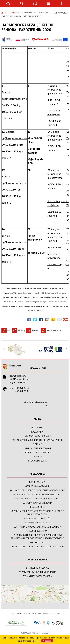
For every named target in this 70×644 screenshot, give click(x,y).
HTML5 (44, 622)
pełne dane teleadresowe (35, 402)
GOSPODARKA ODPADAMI (37, 486)
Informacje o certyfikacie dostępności (16, 623)
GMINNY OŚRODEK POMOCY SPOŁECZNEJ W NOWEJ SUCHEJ (37, 490)
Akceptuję (47, 641)
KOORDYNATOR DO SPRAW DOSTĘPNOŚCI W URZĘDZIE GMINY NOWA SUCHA (37, 513)
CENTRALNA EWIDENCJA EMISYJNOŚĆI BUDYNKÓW (37, 527)
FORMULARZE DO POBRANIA (37, 436)
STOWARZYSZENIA (37, 461)
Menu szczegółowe (62, 6)
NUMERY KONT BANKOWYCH (37, 448)
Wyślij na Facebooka (29, 320)
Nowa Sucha (38, 368)
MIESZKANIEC (38, 474)
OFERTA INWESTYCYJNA (37, 568)
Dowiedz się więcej (32, 641)
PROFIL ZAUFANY (37, 482)
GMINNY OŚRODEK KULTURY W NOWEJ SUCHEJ (37, 499)
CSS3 (48, 622)
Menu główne (48, 6)
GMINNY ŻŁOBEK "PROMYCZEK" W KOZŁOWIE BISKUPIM (37, 547)
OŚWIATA (37, 457)
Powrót (33, 330)
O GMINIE (37, 444)
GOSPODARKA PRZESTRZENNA (37, 503)
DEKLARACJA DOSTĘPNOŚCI (37, 519)
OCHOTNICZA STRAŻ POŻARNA (37, 452)
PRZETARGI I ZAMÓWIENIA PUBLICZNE (37, 572)
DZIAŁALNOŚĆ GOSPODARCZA (37, 576)
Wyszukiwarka (22, 6)
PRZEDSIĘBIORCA (38, 560)
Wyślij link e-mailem (60, 320)
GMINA (38, 419)
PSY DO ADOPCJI (37, 543)
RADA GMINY (37, 432)
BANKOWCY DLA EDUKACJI (37, 523)
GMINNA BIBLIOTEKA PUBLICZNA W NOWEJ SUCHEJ (37, 495)
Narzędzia (35, 6)
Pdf (6, 330)
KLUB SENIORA (37, 507)
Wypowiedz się (51, 330)
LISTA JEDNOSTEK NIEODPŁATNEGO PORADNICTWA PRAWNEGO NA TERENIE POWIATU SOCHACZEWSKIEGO (37, 537)
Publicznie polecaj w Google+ (66, 320)
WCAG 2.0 (57, 622)
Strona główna (8, 6)
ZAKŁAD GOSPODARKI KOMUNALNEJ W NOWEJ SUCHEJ (37, 440)
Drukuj (18, 330)
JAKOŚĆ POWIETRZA (37, 531)
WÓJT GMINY (37, 428)
